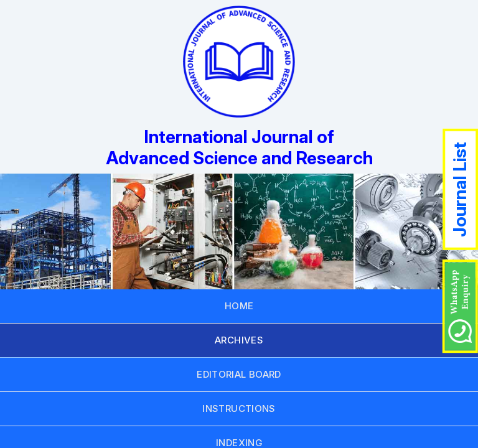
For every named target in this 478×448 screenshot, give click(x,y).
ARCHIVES (239, 340)
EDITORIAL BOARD (239, 374)
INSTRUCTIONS (239, 408)
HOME (239, 306)
